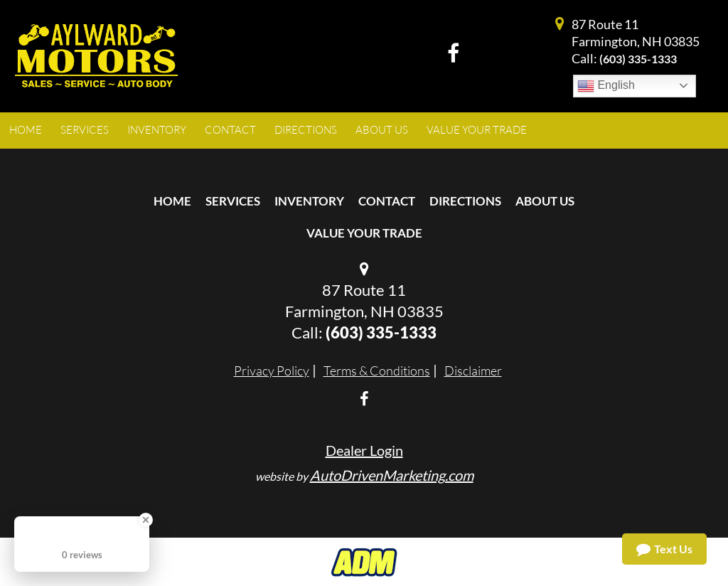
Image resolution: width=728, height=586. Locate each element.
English (606, 86)
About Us (545, 201)
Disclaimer (473, 371)
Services (233, 201)
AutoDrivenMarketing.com (392, 475)
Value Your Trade (364, 233)
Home (172, 201)
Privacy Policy (272, 371)
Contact (387, 201)
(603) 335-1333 (638, 59)
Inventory (309, 201)
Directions (465, 201)
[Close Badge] (146, 520)
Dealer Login (364, 450)
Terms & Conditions (377, 371)
